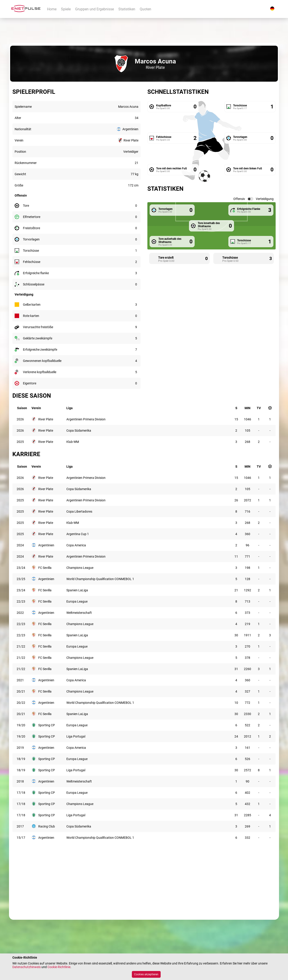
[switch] (250, 199)
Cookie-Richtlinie (59, 967)
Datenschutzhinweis (27, 967)
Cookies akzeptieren (146, 974)
